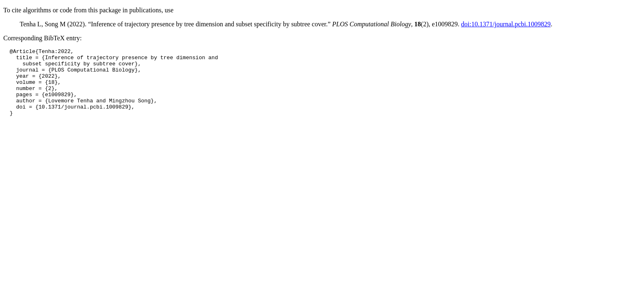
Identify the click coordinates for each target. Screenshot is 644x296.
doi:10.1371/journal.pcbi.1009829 (506, 24)
